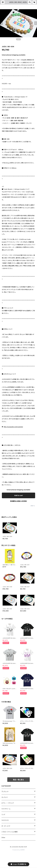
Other (3, 838)
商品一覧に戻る (18, 780)
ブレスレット (5, 791)
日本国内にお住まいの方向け (18, 501)
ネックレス (5, 797)
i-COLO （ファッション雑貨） (10, 832)
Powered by (18, 850)
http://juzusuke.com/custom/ (13, 427)
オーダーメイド (6, 826)
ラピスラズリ (5, 820)
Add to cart (19, 495)
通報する (33, 506)
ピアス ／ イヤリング (8, 803)
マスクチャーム (6, 809)
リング (3, 814)
